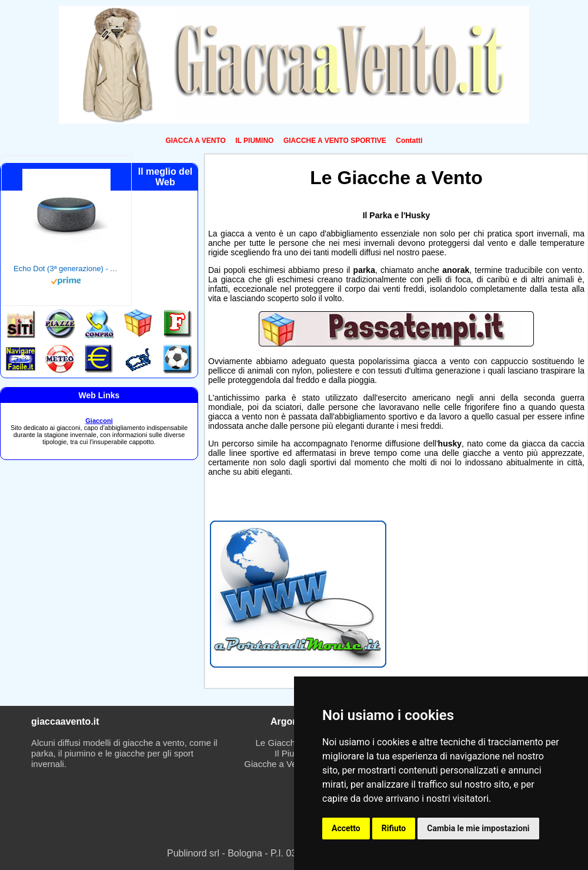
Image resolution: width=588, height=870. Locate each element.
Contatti (409, 141)
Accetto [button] (346, 828)
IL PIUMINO (254, 141)
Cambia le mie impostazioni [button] (478, 828)
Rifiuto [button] (394, 828)
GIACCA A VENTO (195, 141)
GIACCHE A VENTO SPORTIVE (335, 141)
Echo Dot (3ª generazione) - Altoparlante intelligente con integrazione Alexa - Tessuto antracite (66, 269)
